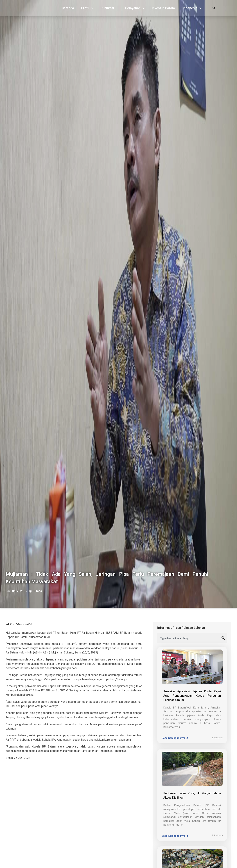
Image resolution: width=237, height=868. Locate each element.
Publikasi (109, 9)
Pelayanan (135, 9)
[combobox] (189, 638)
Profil (87, 9)
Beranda (68, 9)
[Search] (224, 638)
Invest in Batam (163, 9)
